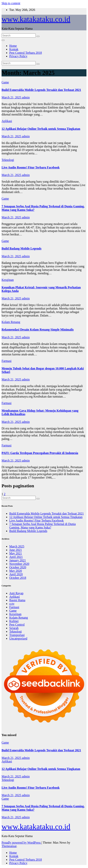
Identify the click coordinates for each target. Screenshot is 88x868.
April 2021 (16, 557)
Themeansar (9, 846)
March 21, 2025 (12, 97)
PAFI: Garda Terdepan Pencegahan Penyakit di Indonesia (40, 453)
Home (13, 46)
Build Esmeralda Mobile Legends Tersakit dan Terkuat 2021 (41, 90)
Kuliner (14, 621)
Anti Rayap (16, 593)
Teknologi (8, 160)
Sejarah (14, 628)
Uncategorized (18, 638)
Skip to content (11, 3)
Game (5, 82)
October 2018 (18, 578)
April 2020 (16, 574)
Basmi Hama (17, 600)
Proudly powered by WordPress (21, 843)
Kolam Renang (11, 322)
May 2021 (16, 553)
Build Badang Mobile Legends (22, 248)
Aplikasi (7, 121)
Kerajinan (8, 280)
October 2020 (18, 567)
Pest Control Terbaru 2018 (26, 53)
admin (26, 97)
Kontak (14, 49)
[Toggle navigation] (3, 40)
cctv (12, 604)
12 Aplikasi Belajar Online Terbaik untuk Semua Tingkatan (41, 129)
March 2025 (17, 546)
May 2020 (16, 571)
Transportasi (17, 635)
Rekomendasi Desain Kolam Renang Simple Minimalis (38, 330)
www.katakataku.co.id (36, 19)
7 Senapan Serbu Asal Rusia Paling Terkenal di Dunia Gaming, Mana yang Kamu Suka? (42, 526)
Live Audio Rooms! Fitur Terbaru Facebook (31, 167)
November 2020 (19, 564)
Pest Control (17, 625)
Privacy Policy (18, 56)
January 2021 (18, 560)
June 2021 (16, 550)
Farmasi (7, 361)
